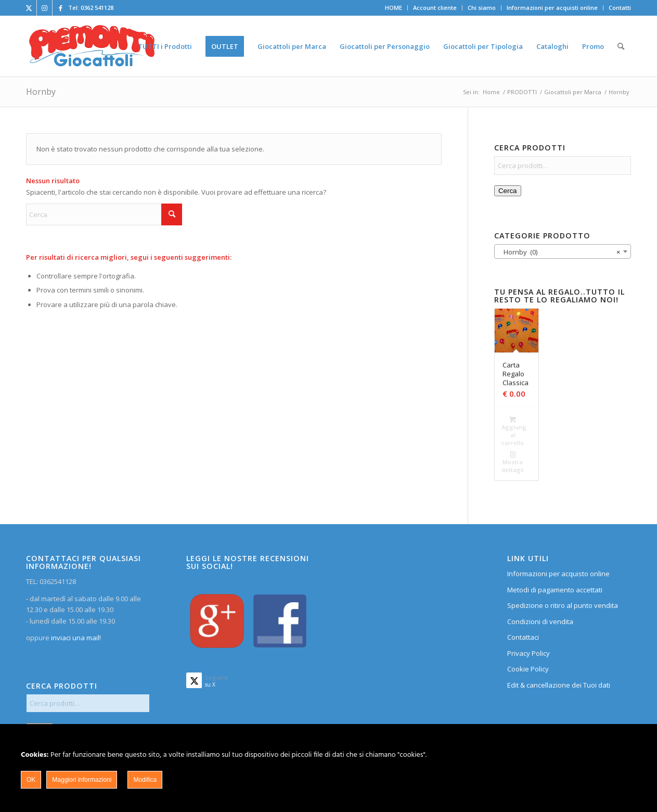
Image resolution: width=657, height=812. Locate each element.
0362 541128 (97, 8)
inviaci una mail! (75, 638)
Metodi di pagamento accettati (555, 590)
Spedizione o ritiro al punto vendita (563, 605)
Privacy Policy (529, 653)
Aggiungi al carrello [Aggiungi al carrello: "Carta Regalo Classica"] (514, 430)
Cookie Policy (528, 669)
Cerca (508, 191)
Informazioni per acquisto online (558, 574)
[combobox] (563, 251)
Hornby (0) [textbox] (559, 252)
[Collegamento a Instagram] (44, 8)
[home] (92, 46)
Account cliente (435, 8)
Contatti (620, 8)
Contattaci (523, 637)
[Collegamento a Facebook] (60, 8)
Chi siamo (482, 8)
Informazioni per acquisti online (552, 8)
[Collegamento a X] (29, 8)
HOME (394, 8)
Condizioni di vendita (540, 621)
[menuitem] (394, 8)
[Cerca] (621, 46)
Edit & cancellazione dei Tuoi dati (559, 685)
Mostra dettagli (513, 461)
